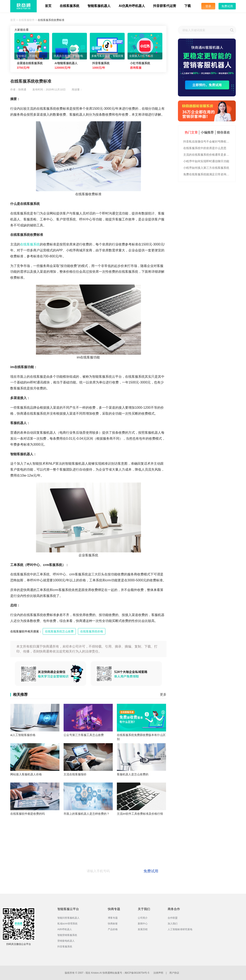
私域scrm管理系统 (67, 924)
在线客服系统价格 (92, 631)
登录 (208, 6)
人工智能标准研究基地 (180, 929)
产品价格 (113, 929)
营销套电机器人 (66, 941)
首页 (48, 6)
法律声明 (158, 973)
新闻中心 (143, 924)
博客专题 (113, 918)
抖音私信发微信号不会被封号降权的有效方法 (207, 141)
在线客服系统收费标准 (51, 20)
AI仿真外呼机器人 (132, 6)
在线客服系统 (69, 6)
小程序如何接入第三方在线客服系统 (206, 168)
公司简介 (143, 918)
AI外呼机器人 (65, 929)
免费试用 (227, 6)
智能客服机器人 (99, 6)
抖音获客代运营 (165, 6)
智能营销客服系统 (67, 935)
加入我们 (173, 924)
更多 (163, 694)
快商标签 (113, 924)
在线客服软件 (27, 20)
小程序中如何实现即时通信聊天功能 (206, 161)
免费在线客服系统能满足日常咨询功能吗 (207, 174)
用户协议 (174, 973)
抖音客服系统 (65, 947)
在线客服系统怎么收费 (59, 631)
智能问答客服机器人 (68, 918)
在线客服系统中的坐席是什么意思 (205, 148)
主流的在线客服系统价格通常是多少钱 (207, 155)
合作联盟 (173, 918)
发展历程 (143, 929)
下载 (188, 6)
